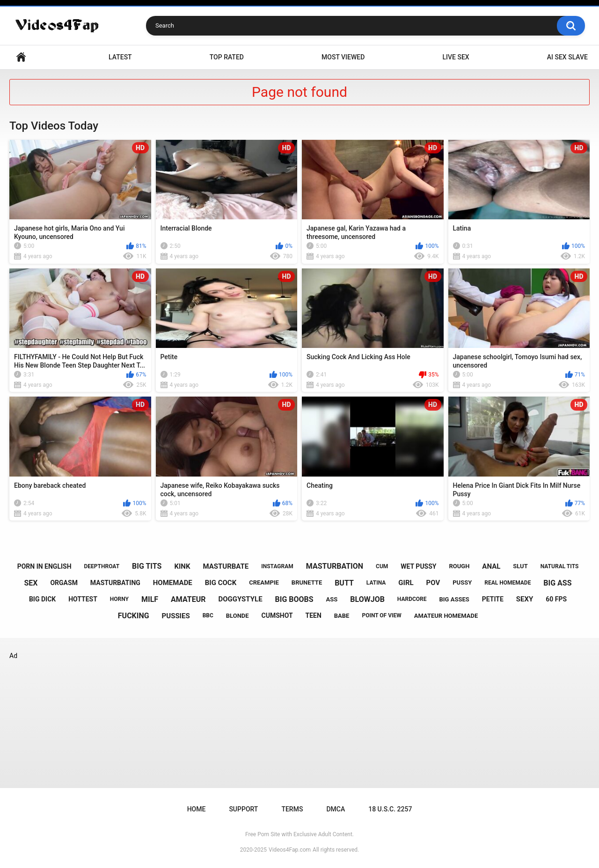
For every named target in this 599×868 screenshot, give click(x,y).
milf (150, 599)
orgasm (64, 583)
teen (314, 615)
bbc (208, 615)
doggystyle (240, 599)
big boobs (294, 599)
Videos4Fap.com (290, 850)
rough (459, 566)
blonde (237, 616)
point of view (381, 615)
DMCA (336, 809)
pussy (462, 582)
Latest (120, 57)
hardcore (412, 599)
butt (344, 583)
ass (332, 599)
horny (119, 599)
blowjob (367, 599)
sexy (525, 599)
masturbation (335, 566)
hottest (83, 599)
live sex (456, 57)
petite (493, 599)
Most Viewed (343, 57)
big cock (221, 583)
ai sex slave (567, 57)
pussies (176, 616)
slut (520, 566)
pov (433, 583)
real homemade (508, 583)
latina (376, 583)
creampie (264, 582)
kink (182, 566)
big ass (557, 583)
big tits (147, 566)
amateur (188, 599)
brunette (307, 582)
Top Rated (227, 57)
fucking (134, 616)
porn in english (44, 566)
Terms (292, 809)
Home (21, 57)
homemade (173, 583)
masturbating (115, 583)
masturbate (226, 566)
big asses (454, 599)
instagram (277, 566)
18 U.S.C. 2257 (390, 809)
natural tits (560, 566)
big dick (42, 599)
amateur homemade (446, 616)
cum (382, 566)
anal (491, 566)
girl (406, 583)
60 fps (556, 599)
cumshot (277, 615)
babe (342, 616)
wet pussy (418, 566)
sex (31, 583)
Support (243, 809)
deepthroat (102, 566)
